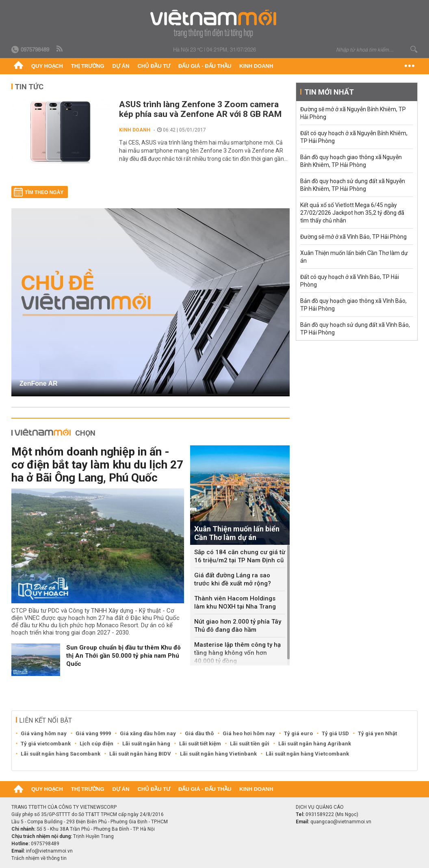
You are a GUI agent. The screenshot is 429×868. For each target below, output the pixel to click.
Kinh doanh (256, 66)
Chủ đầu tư (154, 66)
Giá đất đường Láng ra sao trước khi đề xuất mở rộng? (233, 579)
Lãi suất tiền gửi (250, 744)
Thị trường (88, 66)
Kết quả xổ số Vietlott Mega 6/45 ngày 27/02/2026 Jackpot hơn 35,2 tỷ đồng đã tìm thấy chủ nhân (352, 213)
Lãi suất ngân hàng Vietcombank (307, 754)
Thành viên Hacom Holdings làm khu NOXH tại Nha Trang (235, 602)
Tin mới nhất (329, 92)
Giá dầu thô (199, 733)
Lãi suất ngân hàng (146, 744)
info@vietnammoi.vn (49, 851)
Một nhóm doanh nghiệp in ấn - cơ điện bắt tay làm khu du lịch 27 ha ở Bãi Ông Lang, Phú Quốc (97, 465)
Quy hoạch (47, 66)
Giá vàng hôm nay (44, 733)
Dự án (121, 66)
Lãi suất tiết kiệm (200, 744)
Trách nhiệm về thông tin (39, 858)
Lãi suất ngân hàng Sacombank (61, 754)
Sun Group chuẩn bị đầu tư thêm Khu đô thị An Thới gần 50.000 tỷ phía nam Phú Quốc (123, 656)
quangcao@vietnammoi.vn (341, 822)
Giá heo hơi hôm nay (249, 733)
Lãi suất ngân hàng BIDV (140, 754)
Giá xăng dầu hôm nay (148, 733)
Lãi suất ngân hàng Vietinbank (218, 754)
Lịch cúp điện (96, 744)
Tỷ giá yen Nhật (377, 733)
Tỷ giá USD (335, 733)
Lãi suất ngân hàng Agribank (315, 744)
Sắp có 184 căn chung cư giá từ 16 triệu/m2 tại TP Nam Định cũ (240, 556)
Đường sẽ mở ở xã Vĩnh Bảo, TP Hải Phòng (353, 237)
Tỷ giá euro (298, 733)
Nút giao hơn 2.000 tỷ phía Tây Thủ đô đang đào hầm (238, 626)
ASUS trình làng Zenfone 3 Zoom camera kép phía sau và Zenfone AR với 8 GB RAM (200, 109)
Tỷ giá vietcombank (46, 744)
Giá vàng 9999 (93, 733)
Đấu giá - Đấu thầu (205, 66)
